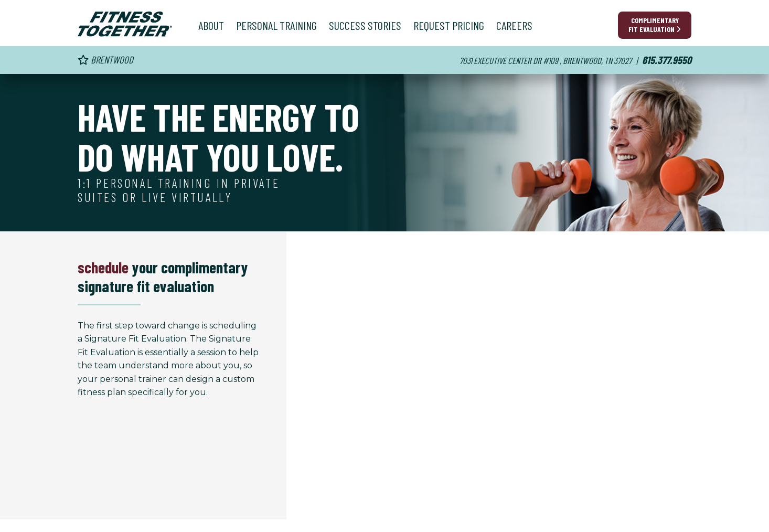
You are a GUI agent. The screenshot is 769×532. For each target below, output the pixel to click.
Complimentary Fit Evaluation (655, 25)
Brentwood (105, 60)
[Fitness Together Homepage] (125, 24)
